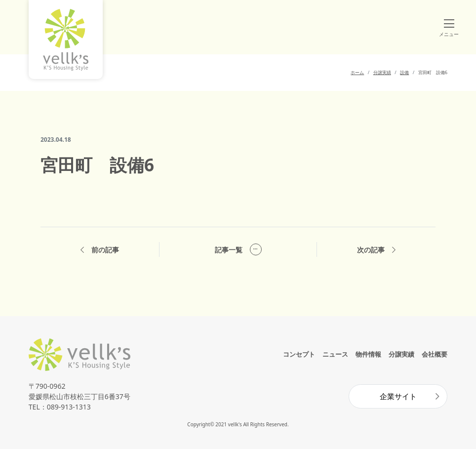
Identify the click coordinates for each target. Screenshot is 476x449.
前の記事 (100, 250)
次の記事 (376, 250)
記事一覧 (238, 249)
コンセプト (299, 354)
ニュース (335, 354)
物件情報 (368, 354)
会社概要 (435, 354)
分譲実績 (401, 354)
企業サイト (398, 396)
